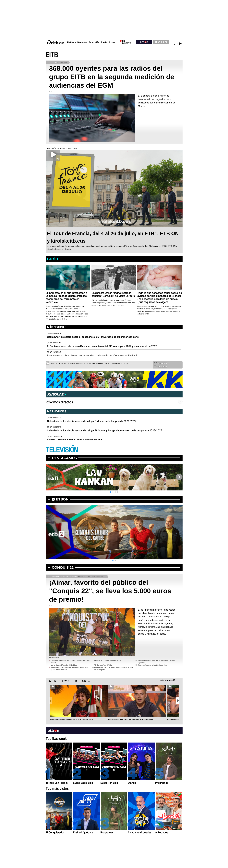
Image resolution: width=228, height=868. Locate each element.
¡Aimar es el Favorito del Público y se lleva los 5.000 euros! (72, 719)
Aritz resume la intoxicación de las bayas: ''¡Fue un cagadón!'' (131, 719)
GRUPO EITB (161, 42)
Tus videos (160, 366)
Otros (112, 42)
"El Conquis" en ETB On (103, 665)
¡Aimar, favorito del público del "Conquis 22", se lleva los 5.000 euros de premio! (110, 591)
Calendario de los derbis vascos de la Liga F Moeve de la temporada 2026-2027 (91, 421)
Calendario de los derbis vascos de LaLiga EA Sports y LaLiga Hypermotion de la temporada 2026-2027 (104, 430)
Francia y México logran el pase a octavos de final (75, 440)
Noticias (71, 42)
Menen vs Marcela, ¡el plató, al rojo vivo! (152, 665)
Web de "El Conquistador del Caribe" (108, 660)
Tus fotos (160, 363)
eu (178, 44)
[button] (111, 492)
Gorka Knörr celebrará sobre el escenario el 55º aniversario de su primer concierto (93, 337)
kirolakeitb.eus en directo (59, 249)
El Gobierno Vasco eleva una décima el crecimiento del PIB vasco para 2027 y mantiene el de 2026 (102, 346)
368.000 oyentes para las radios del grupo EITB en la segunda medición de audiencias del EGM (112, 77)
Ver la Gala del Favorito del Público (64, 665)
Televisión (94, 42)
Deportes (82, 42)
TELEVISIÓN (62, 450)
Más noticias (57, 327)
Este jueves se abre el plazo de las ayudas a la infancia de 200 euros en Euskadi (92, 356)
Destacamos (64, 458)
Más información (168, 680)
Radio (104, 42)
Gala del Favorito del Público (70, 681)
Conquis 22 (63, 567)
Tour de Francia (133, 246)
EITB (52, 55)
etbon (62, 499)
